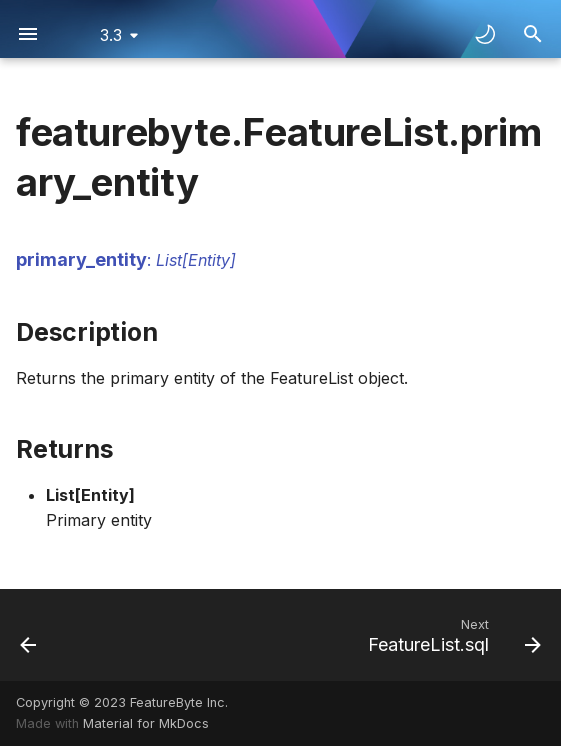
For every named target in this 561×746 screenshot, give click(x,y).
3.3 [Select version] (111, 35)
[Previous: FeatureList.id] (29, 635)
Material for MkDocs (146, 723)
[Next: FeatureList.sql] (451, 635)
